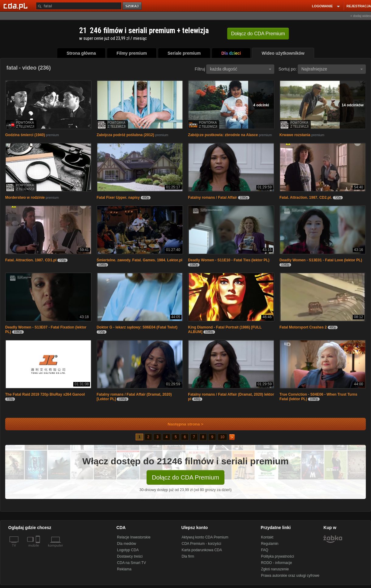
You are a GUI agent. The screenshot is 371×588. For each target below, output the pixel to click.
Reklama (124, 569)
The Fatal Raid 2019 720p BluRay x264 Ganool (45, 394)
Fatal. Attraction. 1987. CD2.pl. (306, 198)
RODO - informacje (276, 563)
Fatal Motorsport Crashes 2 (303, 327)
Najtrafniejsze (332, 69)
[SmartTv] (38, 549)
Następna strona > (181, 424)
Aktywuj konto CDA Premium (205, 537)
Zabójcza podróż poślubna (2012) (125, 135)
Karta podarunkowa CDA (202, 550)
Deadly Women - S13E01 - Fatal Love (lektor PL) (321, 260)
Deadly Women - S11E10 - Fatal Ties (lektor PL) (229, 260)
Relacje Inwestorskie (134, 537)
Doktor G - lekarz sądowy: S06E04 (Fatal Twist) (137, 327)
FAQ (265, 550)
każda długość (241, 69)
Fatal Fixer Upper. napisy (118, 198)
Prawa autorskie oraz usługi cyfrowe (290, 576)
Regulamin (270, 544)
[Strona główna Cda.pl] (16, 6)
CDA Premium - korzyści (201, 544)
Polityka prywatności (277, 556)
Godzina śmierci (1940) (25, 135)
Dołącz (258, 34)
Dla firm (188, 556)
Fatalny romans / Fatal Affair (212, 198)
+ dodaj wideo (361, 16)
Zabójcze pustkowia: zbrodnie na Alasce (223, 135)
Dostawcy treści (130, 556)
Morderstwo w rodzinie (25, 198)
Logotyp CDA (128, 550)
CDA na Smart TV (132, 563)
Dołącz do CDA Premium (185, 477)
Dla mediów (127, 544)
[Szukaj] (79, 6)
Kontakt (267, 537)
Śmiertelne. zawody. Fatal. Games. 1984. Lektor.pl (140, 260)
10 (222, 437)
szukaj (133, 6)
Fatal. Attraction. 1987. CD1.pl (31, 260)
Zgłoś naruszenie (275, 569)
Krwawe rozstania (295, 135)
